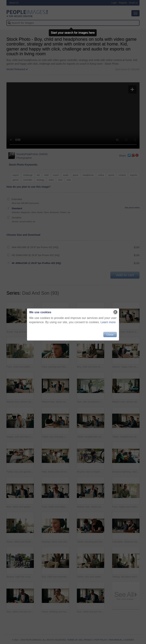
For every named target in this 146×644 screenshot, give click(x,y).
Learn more (108, 322)
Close (110, 335)
